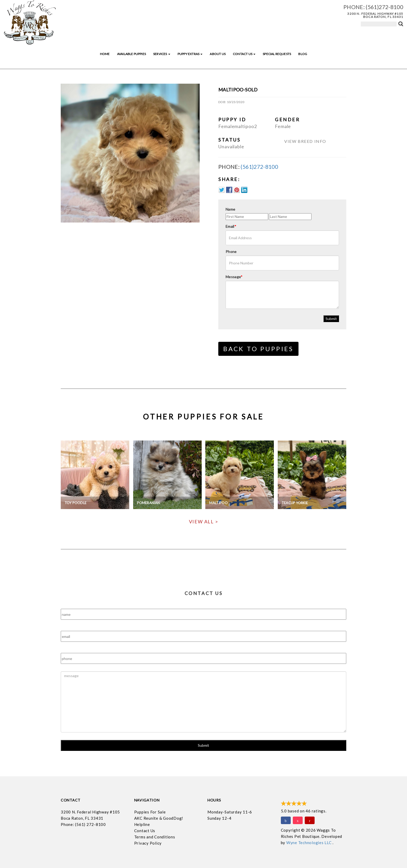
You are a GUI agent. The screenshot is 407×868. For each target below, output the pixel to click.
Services (162, 54)
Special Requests (277, 54)
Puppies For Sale (150, 812)
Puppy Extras (190, 54)
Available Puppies (131, 54)
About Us (218, 54)
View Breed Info (305, 141)
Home (105, 54)
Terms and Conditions (155, 837)
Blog (303, 54)
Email (231, 226)
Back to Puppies (258, 349)
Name (230, 209)
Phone (231, 252)
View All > (204, 522)
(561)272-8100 (384, 7)
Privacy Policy (148, 843)
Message (234, 277)
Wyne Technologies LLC (310, 843)
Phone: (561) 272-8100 (83, 824)
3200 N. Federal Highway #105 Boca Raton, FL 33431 (375, 15)
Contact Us (244, 54)
